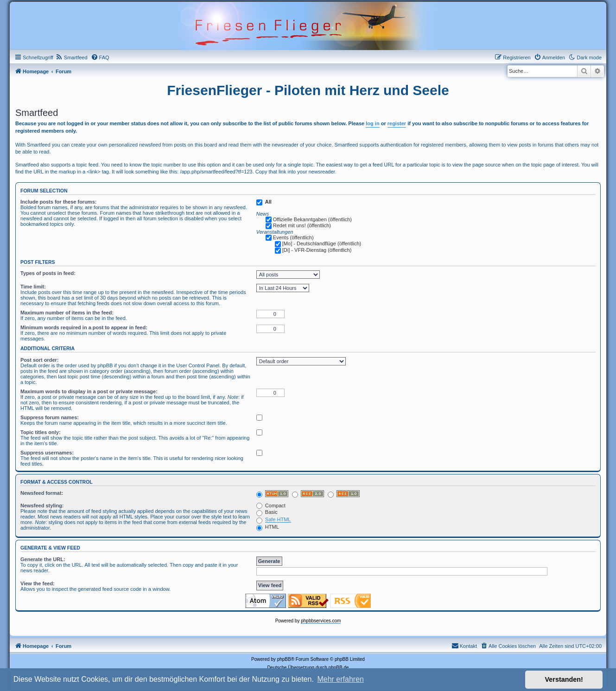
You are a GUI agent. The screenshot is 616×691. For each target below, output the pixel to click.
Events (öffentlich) (293, 237)
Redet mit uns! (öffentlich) (302, 225)
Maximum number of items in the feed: (67, 313)
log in (372, 123)
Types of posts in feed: (48, 273)
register (397, 123)
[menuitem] (72, 58)
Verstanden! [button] (564, 679)
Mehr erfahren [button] (340, 679)
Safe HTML (278, 519)
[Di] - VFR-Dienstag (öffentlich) (317, 250)
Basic (267, 512)
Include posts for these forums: (58, 202)
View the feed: (38, 583)
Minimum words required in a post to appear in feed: (84, 327)
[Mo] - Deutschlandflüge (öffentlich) (322, 243)
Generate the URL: (43, 559)
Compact (271, 505)
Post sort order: (40, 360)
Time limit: (33, 287)
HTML (268, 527)
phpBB (284, 659)
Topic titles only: (41, 432)
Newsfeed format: (42, 493)
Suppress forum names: (50, 417)
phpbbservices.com (321, 621)
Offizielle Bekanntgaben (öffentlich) (312, 219)
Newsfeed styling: (42, 505)
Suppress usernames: (47, 453)
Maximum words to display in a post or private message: (89, 391)
